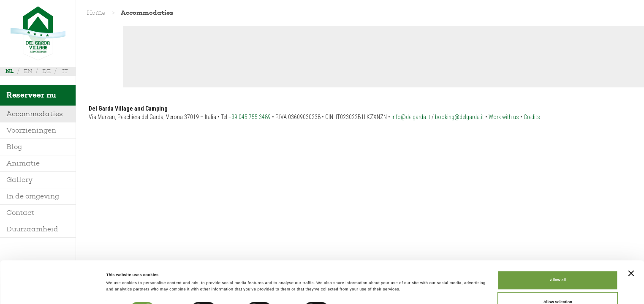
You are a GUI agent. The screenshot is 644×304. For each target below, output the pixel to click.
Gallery (19, 180)
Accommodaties (35, 114)
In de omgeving (33, 196)
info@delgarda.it (411, 117)
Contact (20, 213)
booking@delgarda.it (459, 117)
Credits (532, 117)
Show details (351, 272)
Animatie (23, 163)
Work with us (504, 117)
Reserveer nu (31, 95)
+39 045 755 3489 (250, 117)
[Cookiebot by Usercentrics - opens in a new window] (55, 290)
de (46, 71)
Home (96, 13)
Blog (14, 147)
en (28, 71)
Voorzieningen (31, 130)
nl (10, 71)
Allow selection (558, 262)
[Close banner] (631, 233)
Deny (558, 284)
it (65, 71)
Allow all (558, 241)
